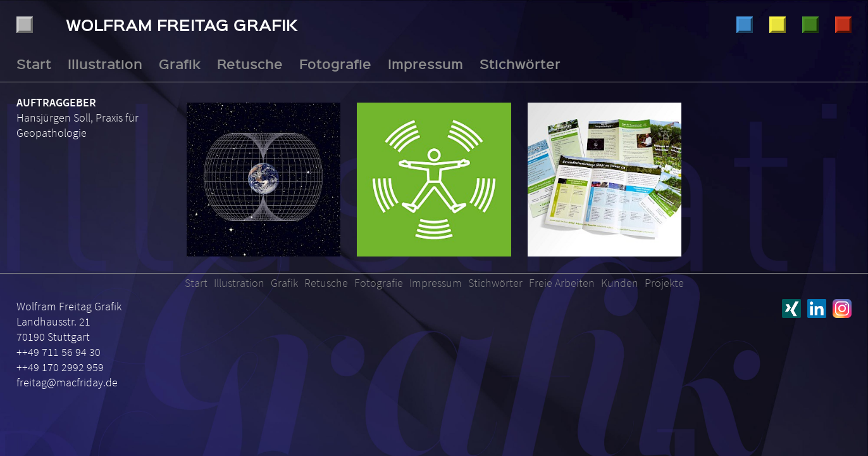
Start (34, 64)
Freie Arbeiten (562, 283)
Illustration (745, 25)
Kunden (620, 283)
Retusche (810, 25)
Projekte (664, 283)
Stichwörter (520, 64)
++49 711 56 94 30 (59, 352)
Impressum (425, 64)
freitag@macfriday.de (67, 382)
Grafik (778, 25)
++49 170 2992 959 (60, 367)
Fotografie (843, 25)
